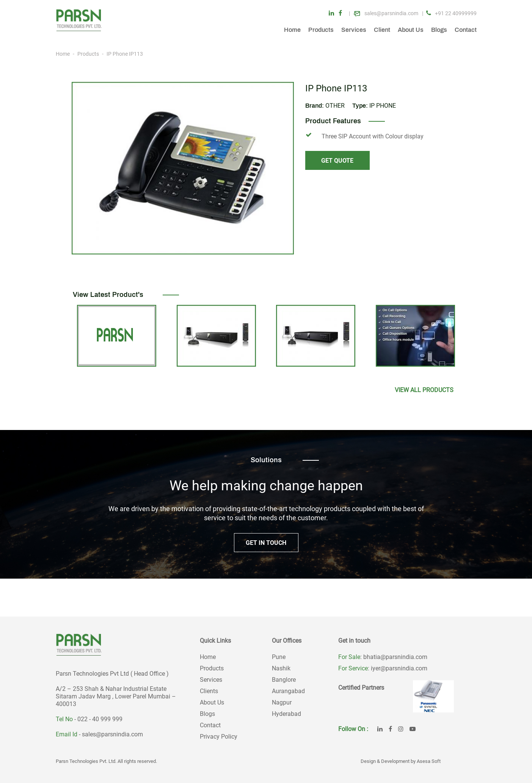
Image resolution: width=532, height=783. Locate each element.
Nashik (281, 668)
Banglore (284, 680)
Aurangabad (288, 691)
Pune (279, 657)
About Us (411, 30)
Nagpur (282, 702)
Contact (466, 30)
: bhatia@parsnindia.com (394, 657)
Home (292, 30)
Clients (209, 691)
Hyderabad (286, 714)
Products (321, 30)
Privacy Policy (219, 737)
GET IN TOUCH (266, 543)
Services (354, 30)
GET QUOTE (337, 161)
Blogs (439, 30)
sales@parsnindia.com (112, 734)
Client (382, 30)
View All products (424, 390)
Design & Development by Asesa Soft (401, 761)
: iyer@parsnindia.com (398, 668)
